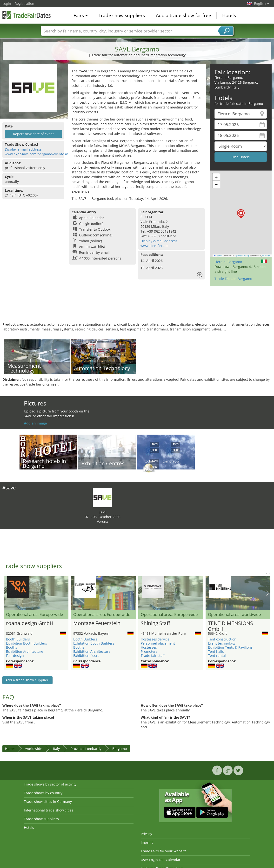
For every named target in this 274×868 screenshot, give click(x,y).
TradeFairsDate (27, 15)
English (262, 3)
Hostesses (149, 647)
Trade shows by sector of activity (50, 784)
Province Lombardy (86, 749)
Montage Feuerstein (97, 623)
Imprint (147, 842)
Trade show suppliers (122, 15)
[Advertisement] (136, 306)
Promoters (149, 651)
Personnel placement (158, 643)
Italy (56, 749)
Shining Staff (155, 623)
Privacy (146, 834)
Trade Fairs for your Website (164, 851)
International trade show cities (49, 810)
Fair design (15, 656)
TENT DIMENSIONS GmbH (231, 626)
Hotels (229, 15)
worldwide (34, 749)
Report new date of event (33, 134)
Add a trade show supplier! (27, 680)
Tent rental (217, 656)
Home (10, 749)
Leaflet (218, 256)
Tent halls (216, 651)
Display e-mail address (23, 149)
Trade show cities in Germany (48, 801)
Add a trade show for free (184, 15)
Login (7, 3)
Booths (12, 647)
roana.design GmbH (30, 623)
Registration (24, 3)
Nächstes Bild (133, 593)
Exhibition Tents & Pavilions (230, 647)
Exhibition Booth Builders (27, 643)
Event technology (222, 643)
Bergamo (120, 749)
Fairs (80, 15)
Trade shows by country (43, 793)
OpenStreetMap (242, 256)
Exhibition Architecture (25, 651)
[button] (241, 214)
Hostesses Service (155, 639)
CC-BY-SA (266, 256)
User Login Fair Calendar (161, 860)
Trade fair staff (153, 656)
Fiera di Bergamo (228, 262)
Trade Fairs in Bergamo (233, 279)
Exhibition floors (86, 656)
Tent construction (222, 639)
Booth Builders (18, 639)
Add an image (35, 423)
